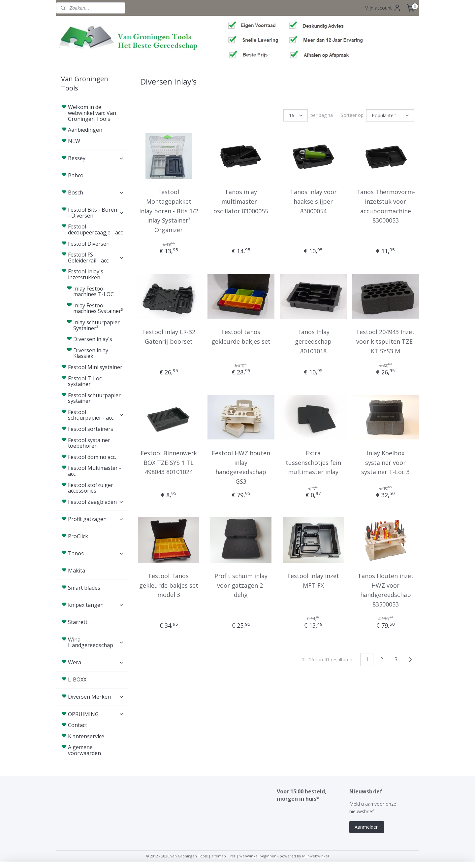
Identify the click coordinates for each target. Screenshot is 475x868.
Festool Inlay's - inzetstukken (96, 274)
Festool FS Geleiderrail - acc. (96, 258)
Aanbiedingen (85, 130)
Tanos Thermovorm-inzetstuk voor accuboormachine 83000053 (385, 206)
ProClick (78, 536)
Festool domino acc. (92, 457)
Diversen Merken (96, 697)
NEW (74, 141)
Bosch (96, 192)
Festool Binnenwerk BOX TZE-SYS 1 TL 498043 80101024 (168, 463)
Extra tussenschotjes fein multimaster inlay (313, 463)
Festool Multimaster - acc (95, 471)
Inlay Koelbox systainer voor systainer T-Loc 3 (385, 463)
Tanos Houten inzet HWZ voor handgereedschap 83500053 (385, 590)
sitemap (219, 856)
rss (233, 856)
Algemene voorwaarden (84, 750)
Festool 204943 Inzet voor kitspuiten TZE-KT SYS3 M (385, 341)
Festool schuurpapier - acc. (96, 415)
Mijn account (383, 8)
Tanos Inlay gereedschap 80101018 (313, 341)
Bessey (96, 158)
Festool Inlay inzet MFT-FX (313, 581)
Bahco (76, 175)
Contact (78, 725)
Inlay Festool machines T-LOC (94, 292)
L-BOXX (77, 679)
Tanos (96, 553)
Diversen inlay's (93, 339)
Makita (77, 571)
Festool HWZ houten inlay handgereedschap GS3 (241, 467)
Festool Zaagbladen (96, 502)
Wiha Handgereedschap (96, 642)
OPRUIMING (96, 714)
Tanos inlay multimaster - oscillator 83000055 (241, 201)
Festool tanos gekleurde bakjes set (241, 337)
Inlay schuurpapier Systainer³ (96, 325)
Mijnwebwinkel (316, 856)
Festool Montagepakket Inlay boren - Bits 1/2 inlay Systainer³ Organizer (168, 211)
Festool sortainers (91, 429)
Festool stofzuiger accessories (91, 488)
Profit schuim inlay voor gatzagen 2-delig (241, 585)
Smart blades (84, 588)
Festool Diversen (89, 244)
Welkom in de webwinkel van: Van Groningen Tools (92, 113)
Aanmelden (367, 827)
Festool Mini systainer (95, 367)
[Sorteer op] (390, 115)
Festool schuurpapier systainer (94, 398)
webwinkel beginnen (258, 856)
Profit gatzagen (96, 519)
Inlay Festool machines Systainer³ (98, 308)
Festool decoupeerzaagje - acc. (96, 229)
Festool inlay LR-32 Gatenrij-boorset (168, 337)
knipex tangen (96, 605)
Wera (96, 662)
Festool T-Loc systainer (85, 381)
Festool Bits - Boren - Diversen (96, 213)
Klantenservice (86, 736)
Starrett (78, 622)
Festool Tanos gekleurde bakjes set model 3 (168, 585)
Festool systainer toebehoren (89, 443)
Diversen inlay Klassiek (91, 353)
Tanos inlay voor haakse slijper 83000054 (313, 201)
